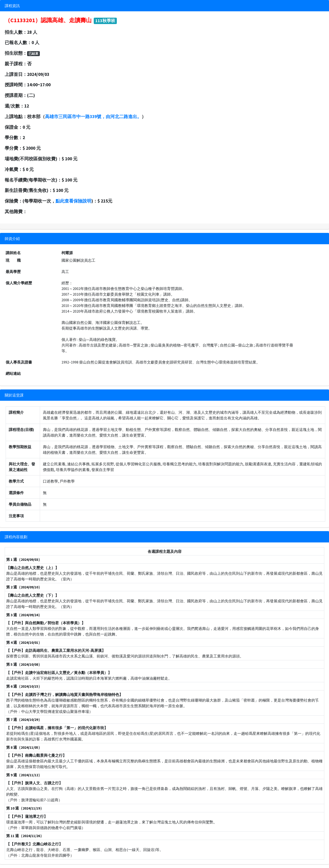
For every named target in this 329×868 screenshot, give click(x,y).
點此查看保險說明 (73, 201)
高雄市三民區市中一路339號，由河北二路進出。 (93, 116)
